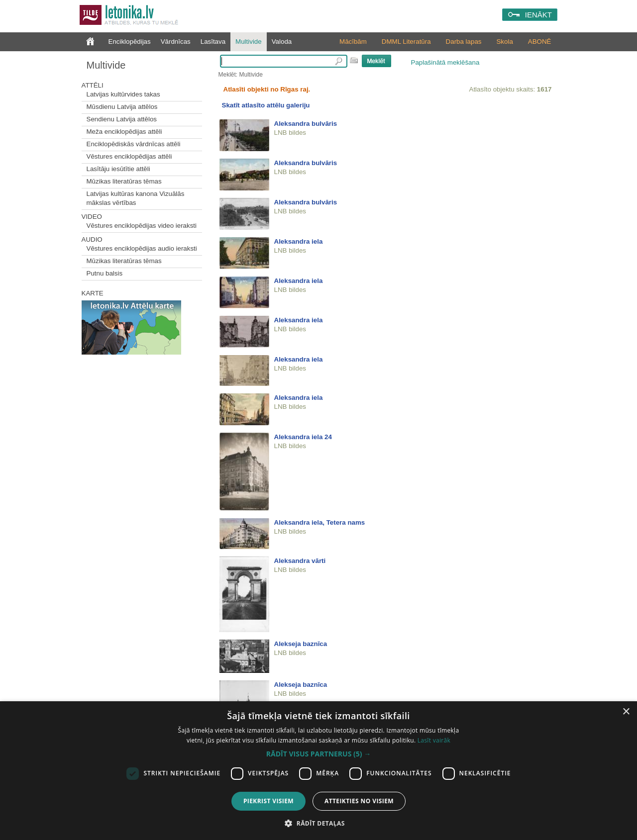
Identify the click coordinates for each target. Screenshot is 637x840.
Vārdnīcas (176, 42)
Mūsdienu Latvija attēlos (122, 107)
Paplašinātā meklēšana (445, 62)
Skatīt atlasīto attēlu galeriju (266, 105)
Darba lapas (464, 42)
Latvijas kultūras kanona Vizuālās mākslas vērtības (136, 198)
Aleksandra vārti (300, 561)
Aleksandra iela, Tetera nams (320, 522)
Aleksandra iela (299, 241)
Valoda (282, 42)
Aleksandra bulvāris (306, 124)
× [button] (626, 712)
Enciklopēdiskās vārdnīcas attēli (134, 144)
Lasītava (213, 42)
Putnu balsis (105, 273)
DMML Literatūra (406, 42)
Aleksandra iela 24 (303, 437)
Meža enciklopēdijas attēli (124, 132)
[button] (318, 754)
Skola (504, 42)
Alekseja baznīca (301, 644)
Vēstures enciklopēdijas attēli (129, 156)
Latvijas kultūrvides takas (123, 94)
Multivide (249, 42)
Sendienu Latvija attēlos (122, 119)
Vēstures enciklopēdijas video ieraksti (142, 226)
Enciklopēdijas (130, 42)
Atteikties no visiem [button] (359, 801)
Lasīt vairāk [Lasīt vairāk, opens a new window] (434, 740)
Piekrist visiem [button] (268, 801)
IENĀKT (538, 15)
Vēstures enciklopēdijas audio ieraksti (142, 248)
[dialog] (318, 771)
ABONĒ (540, 42)
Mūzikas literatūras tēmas (124, 181)
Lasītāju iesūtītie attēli (118, 169)
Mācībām (353, 42)
